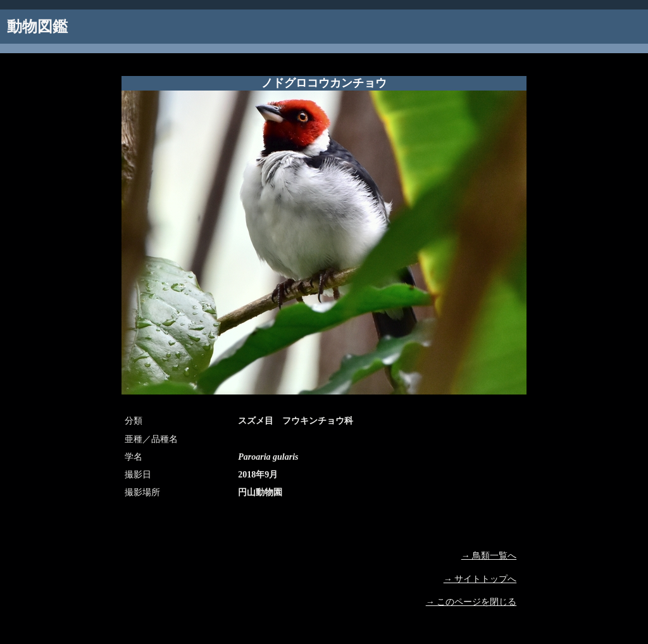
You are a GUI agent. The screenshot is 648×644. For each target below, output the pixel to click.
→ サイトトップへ (480, 579)
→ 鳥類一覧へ (489, 556)
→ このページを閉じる (471, 602)
